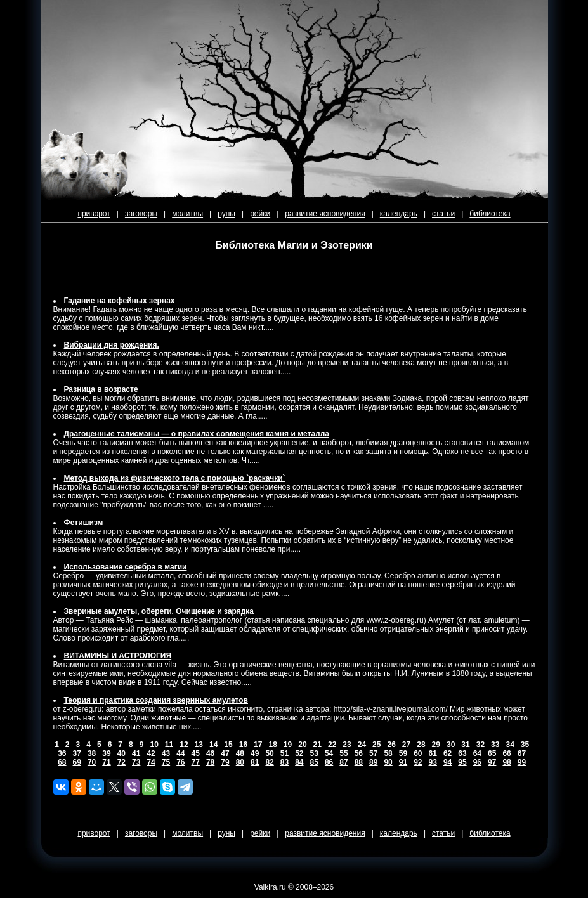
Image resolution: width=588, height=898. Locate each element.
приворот (94, 214)
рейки (260, 214)
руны (226, 214)
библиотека (490, 214)
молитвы (187, 214)
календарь (399, 214)
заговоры (141, 214)
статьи (443, 214)
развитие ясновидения (325, 214)
